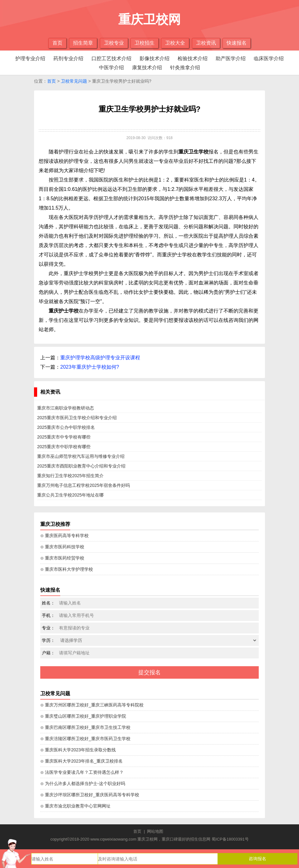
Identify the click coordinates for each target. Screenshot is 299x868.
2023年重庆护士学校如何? (90, 367)
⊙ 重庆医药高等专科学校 (64, 536)
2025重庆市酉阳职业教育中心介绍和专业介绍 (81, 466)
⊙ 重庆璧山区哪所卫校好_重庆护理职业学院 (83, 716)
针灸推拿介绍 (185, 68)
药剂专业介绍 (68, 58)
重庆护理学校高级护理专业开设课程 (100, 358)
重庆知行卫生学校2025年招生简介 (70, 476)
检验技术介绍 (193, 58)
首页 (57, 43)
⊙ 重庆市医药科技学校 (62, 547)
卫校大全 (175, 43)
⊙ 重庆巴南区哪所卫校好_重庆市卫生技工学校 (85, 727)
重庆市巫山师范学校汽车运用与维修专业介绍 (81, 456)
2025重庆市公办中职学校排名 (66, 427)
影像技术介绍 (154, 58)
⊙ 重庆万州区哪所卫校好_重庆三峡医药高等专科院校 (92, 705)
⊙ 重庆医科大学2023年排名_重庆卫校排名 (81, 761)
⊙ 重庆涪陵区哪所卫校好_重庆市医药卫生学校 (85, 739)
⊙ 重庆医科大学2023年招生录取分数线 (78, 750)
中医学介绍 (111, 68)
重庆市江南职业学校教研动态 (66, 408)
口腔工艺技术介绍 (111, 58)
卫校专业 (114, 43)
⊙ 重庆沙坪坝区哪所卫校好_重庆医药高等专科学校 (90, 795)
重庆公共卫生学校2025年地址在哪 (70, 495)
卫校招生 (145, 43)
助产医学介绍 (231, 58)
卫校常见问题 (74, 81)
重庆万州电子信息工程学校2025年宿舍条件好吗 (83, 485)
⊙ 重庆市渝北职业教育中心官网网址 (75, 806)
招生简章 (83, 43)
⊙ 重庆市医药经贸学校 (62, 558)
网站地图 (155, 831)
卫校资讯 (206, 43)
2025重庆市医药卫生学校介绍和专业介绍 (77, 418)
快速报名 (237, 43)
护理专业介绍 (30, 58)
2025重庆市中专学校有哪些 (64, 437)
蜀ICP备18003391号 (230, 839)
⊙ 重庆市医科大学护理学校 (67, 569)
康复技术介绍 (147, 68)
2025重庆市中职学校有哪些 (64, 447)
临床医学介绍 (269, 58)
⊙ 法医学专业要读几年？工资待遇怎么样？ (82, 772)
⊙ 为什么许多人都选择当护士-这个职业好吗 (83, 783)
